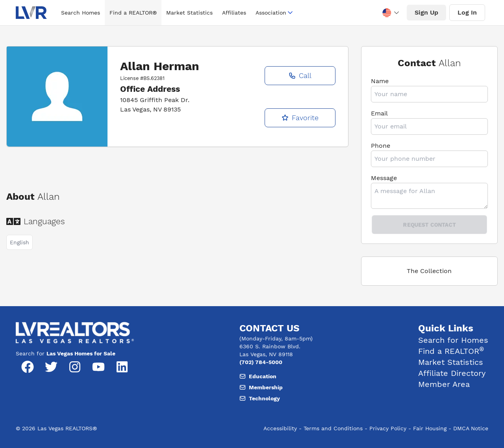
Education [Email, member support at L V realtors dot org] (258, 376)
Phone (381, 146)
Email (379, 113)
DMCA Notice (471, 428)
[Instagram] (75, 367)
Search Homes (81, 13)
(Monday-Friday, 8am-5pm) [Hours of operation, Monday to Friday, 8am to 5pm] (276, 338)
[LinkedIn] (122, 367)
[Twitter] (51, 367)
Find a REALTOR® (133, 13)
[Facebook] (28, 367)
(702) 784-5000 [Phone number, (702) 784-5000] (261, 362)
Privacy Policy (388, 428)
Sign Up (426, 12)
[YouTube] (98, 367)
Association (275, 13)
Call (300, 75)
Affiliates (234, 13)
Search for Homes (453, 340)
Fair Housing (430, 428)
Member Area (444, 384)
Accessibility (280, 428)
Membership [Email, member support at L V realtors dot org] (261, 387)
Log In (467, 12)
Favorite (300, 118)
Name (380, 81)
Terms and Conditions (333, 428)
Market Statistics (189, 13)
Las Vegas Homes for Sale (81, 353)
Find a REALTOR (451, 351)
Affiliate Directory (452, 373)
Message (384, 178)
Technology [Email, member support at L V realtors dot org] (260, 398)
